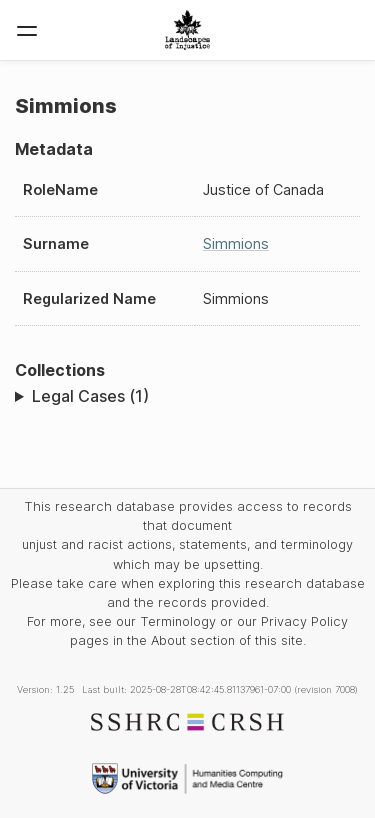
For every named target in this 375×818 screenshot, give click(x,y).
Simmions (236, 243)
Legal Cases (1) (90, 396)
